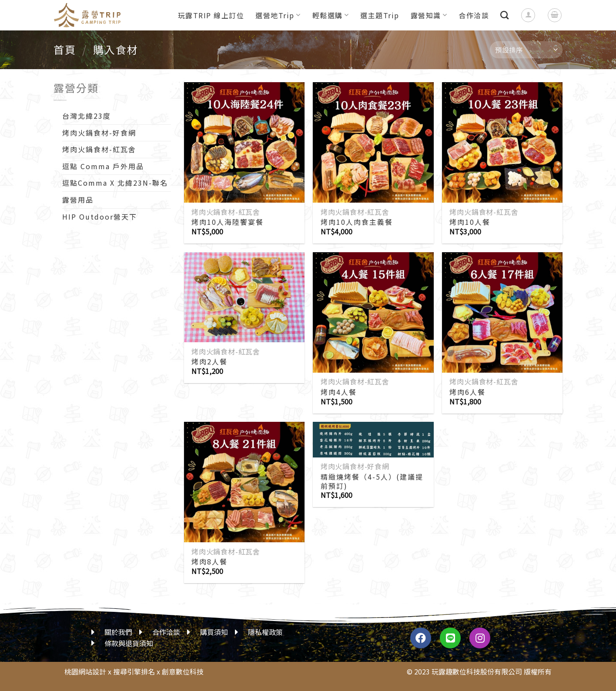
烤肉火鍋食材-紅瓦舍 (99, 149)
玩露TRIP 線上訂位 (211, 15)
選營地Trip (278, 15)
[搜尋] (505, 15)
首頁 (65, 49)
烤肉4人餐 (339, 392)
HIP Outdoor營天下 (100, 217)
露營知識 (429, 15)
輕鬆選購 (331, 15)
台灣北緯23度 (87, 116)
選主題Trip (380, 15)
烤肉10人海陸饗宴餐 (228, 222)
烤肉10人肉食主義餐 (357, 222)
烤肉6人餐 (467, 392)
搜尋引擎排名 (134, 671)
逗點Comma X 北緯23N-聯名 (115, 183)
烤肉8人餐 (209, 562)
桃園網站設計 (85, 671)
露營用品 (78, 200)
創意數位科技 (183, 671)
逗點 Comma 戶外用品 (103, 166)
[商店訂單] (526, 50)
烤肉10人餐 (470, 222)
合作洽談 (474, 15)
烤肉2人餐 (209, 362)
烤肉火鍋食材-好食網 (99, 133)
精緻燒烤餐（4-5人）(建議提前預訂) (372, 481)
